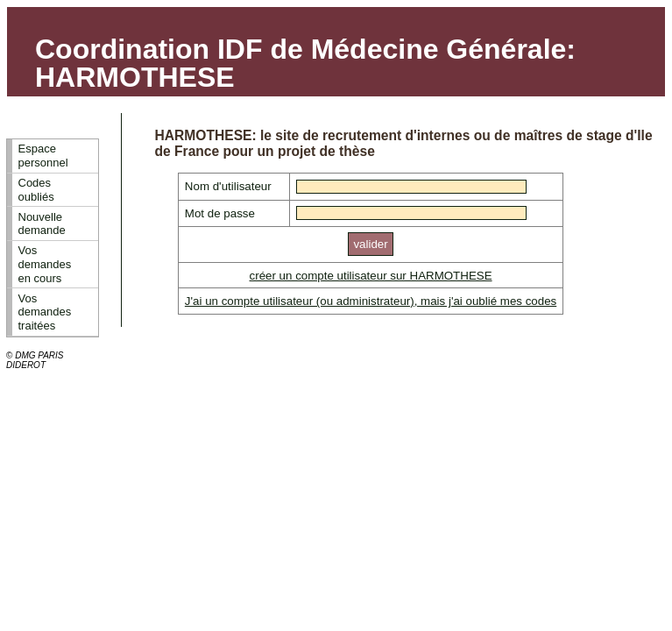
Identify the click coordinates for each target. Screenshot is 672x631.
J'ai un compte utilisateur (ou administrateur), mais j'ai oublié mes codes (371, 301)
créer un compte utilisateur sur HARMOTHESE (371, 276)
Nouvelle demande (42, 224)
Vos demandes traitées (45, 312)
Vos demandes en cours (45, 264)
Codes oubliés (36, 190)
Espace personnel (43, 156)
